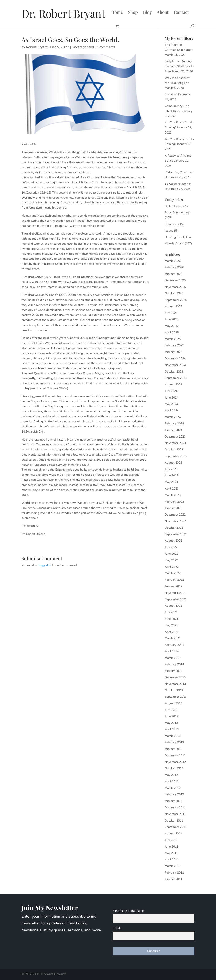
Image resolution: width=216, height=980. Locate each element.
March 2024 (173, 417)
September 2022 (176, 534)
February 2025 (174, 345)
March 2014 (173, 658)
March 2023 (173, 495)
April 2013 (172, 729)
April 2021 (172, 632)
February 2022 (174, 580)
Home (117, 13)
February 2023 (174, 502)
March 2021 (173, 638)
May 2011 (171, 853)
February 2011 (174, 873)
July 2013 (171, 710)
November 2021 (175, 593)
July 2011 (171, 840)
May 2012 (171, 775)
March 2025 (173, 339)
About (163, 13)
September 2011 (176, 827)
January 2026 (173, 274)
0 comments (106, 47)
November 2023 (175, 443)
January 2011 (173, 879)
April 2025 (172, 332)
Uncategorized (83, 47)
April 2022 (172, 567)
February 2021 (174, 645)
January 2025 (173, 352)
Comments (172, 224)
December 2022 (175, 515)
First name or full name (128, 911)
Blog (147, 13)
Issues (169, 231)
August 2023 (173, 463)
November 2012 (175, 762)
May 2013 (171, 723)
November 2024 (175, 365)
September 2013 (176, 697)
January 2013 (173, 749)
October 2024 (174, 372)
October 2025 (174, 293)
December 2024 (175, 358)
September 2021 (176, 599)
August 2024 (173, 384)
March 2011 (173, 866)
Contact (181, 13)
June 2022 (171, 554)
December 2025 (175, 280)
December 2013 (175, 677)
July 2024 (171, 391)
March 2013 (173, 736)
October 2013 (174, 690)
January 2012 (173, 801)
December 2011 (175, 807)
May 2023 (171, 482)
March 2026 (173, 261)
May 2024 (171, 404)
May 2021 (171, 625)
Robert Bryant (37, 47)
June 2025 (171, 319)
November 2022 (175, 521)
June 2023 (171, 476)
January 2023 (173, 508)
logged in (45, 565)
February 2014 (174, 664)
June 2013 (171, 716)
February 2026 (174, 267)
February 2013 (174, 742)
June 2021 (171, 619)
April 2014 (172, 651)
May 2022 (171, 560)
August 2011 (173, 833)
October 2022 (174, 528)
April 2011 (172, 859)
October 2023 (174, 450)
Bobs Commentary (177, 212)
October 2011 (174, 821)
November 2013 (175, 684)
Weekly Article (174, 244)
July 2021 (171, 612)
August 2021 (173, 606)
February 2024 (174, 424)
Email (116, 928)
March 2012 (173, 788)
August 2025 (173, 306)
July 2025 (171, 313)
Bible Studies (173, 206)
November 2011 (175, 814)
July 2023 (171, 469)
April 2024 (172, 410)
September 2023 (176, 456)
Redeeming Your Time (179, 172)
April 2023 (172, 489)
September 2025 (176, 300)
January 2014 (173, 671)
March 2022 (173, 573)
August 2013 (173, 703)
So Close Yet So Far (178, 184)
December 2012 (175, 755)
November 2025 (175, 287)
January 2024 (173, 430)
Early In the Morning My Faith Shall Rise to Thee (179, 66)
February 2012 (174, 794)
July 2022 (171, 547)
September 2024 (176, 378)
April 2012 (172, 781)
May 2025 (171, 326)
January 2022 (173, 586)
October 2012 (174, 768)
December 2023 (175, 437)
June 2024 (171, 398)
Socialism (171, 94)
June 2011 (171, 847)
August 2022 (173, 541)
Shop (133, 13)
